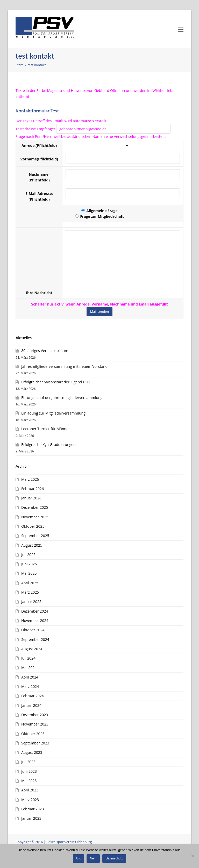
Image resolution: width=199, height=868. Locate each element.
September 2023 (35, 743)
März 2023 (30, 800)
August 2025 (32, 545)
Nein (93, 858)
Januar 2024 (31, 705)
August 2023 (32, 752)
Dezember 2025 (35, 507)
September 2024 (35, 639)
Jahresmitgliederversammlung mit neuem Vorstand (64, 366)
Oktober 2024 (33, 630)
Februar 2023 (33, 809)
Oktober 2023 (33, 734)
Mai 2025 (29, 573)
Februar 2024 (33, 696)
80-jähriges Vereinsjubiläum (45, 351)
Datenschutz (114, 858)
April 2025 (30, 583)
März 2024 (30, 686)
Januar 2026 (31, 498)
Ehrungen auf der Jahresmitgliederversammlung (62, 398)
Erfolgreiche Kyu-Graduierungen (48, 445)
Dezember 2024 (35, 611)
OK (78, 858)
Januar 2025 (31, 602)
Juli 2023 (28, 762)
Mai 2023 (29, 781)
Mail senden (99, 311)
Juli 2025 (28, 555)
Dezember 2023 (35, 715)
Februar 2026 (33, 489)
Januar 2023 (31, 818)
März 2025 (30, 592)
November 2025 (35, 517)
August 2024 (32, 649)
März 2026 (30, 479)
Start (19, 65)
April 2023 (30, 790)
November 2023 (35, 724)
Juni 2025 (29, 564)
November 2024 (35, 621)
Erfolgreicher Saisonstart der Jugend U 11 (56, 382)
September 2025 (35, 536)
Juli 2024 (28, 658)
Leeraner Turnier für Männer (45, 429)
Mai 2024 (29, 667)
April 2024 (30, 677)
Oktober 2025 (33, 526)
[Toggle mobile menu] (181, 29)
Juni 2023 (29, 771)
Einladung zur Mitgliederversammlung (53, 413)
